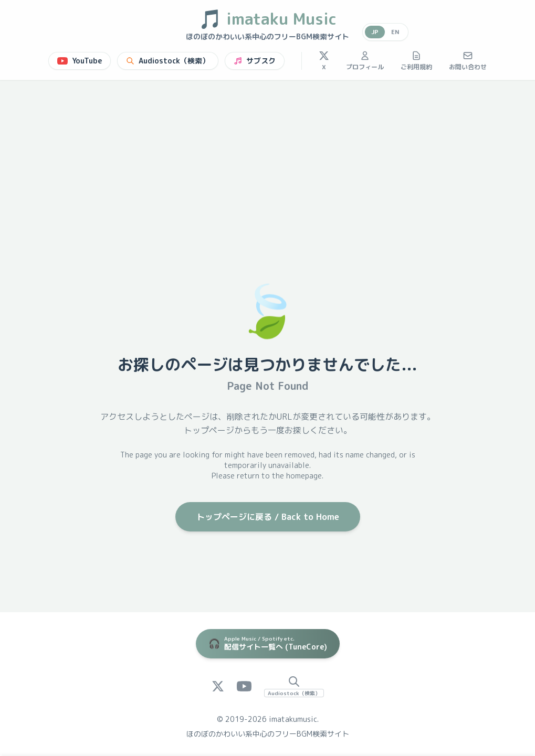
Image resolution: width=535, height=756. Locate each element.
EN (395, 32)
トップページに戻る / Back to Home (268, 517)
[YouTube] (244, 686)
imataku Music (267, 19)
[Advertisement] (267, 159)
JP (375, 32)
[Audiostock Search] (294, 686)
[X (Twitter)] (218, 686)
